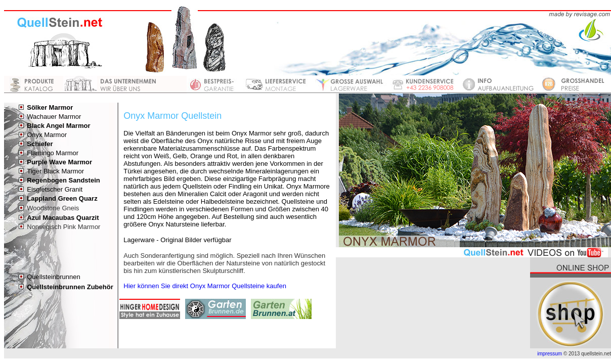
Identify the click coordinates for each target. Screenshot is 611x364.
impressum (550, 354)
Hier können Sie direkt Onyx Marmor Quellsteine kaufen (205, 286)
